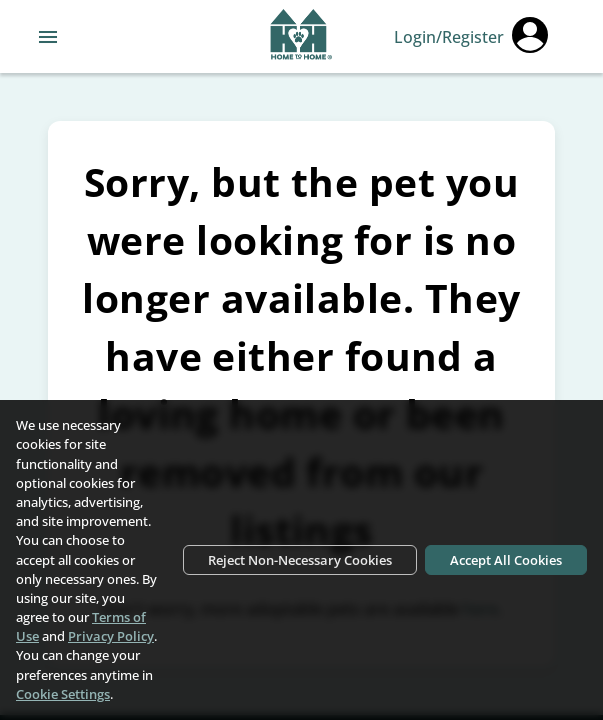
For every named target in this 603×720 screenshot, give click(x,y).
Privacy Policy (111, 636)
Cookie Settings (63, 694)
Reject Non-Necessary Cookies (300, 560)
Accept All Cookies (506, 560)
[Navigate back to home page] (301, 37)
